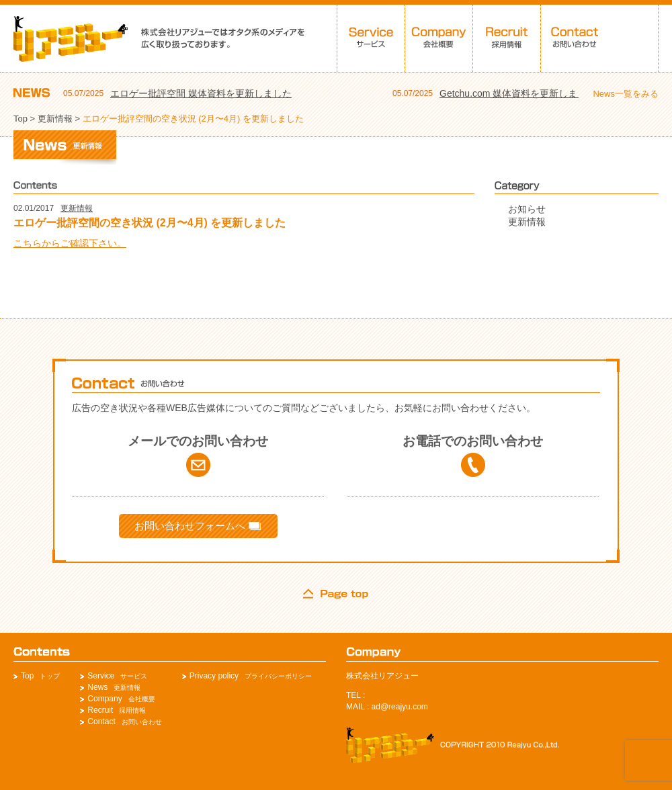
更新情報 (55, 119)
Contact (101, 721)
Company (104, 699)
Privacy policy (214, 676)
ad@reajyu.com (400, 707)
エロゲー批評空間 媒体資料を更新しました (201, 93)
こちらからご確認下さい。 (70, 243)
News (97, 687)
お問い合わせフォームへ (198, 526)
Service (101, 676)
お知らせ (527, 209)
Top (20, 119)
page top (336, 594)
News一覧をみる (626, 94)
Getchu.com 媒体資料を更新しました (518, 93)
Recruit (100, 710)
